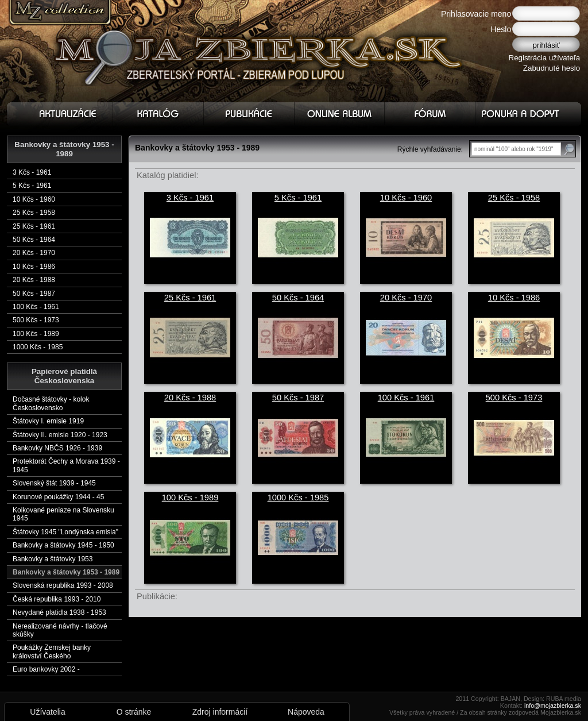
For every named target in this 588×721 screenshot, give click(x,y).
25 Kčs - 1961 (34, 226)
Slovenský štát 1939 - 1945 (54, 483)
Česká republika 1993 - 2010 (57, 599)
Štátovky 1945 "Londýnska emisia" (65, 532)
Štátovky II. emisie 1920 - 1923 (60, 435)
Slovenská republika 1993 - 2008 (63, 585)
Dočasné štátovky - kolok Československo (51, 403)
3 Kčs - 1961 (32, 172)
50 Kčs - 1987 (34, 294)
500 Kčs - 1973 (36, 320)
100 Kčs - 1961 (36, 307)
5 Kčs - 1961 (32, 186)
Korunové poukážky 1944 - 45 (58, 497)
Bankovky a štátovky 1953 (53, 559)
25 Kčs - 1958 (34, 213)
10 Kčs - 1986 (34, 267)
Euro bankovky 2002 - (46, 669)
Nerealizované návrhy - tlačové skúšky (60, 630)
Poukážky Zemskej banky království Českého (52, 651)
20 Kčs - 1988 (34, 280)
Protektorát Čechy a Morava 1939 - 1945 (66, 465)
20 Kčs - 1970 (34, 253)
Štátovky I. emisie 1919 (48, 421)
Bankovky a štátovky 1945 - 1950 (63, 545)
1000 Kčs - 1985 (38, 347)
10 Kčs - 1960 (34, 199)
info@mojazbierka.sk (553, 705)
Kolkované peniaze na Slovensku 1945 (63, 514)
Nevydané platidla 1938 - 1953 (59, 612)
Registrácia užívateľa (545, 58)
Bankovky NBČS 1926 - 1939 (57, 448)
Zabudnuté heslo (552, 68)
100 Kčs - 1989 (36, 334)
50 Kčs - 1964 (34, 240)
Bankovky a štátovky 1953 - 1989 (66, 572)
